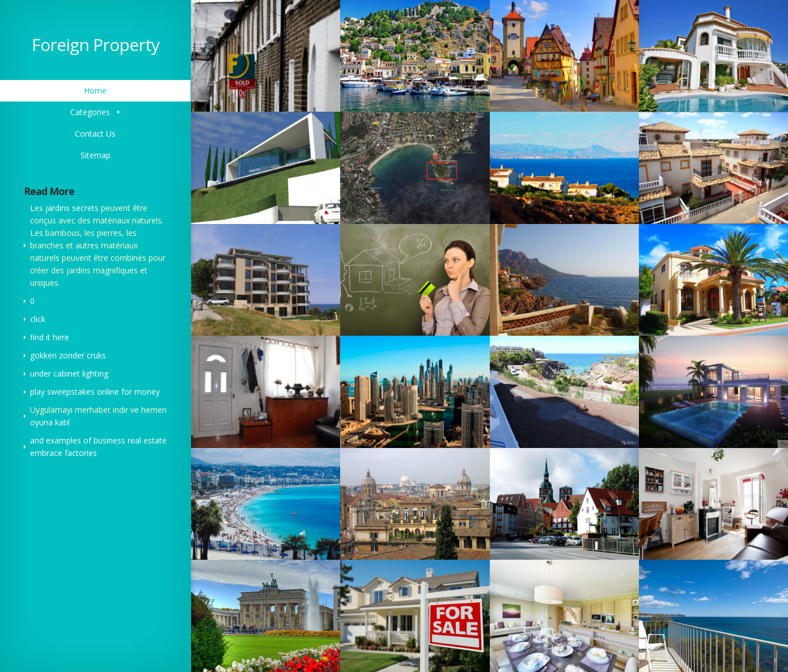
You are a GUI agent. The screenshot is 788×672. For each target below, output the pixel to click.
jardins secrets (72, 208)
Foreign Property (96, 45)
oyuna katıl (50, 422)
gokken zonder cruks (68, 355)
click (38, 319)
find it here (50, 337)
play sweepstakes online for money (95, 392)
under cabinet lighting (69, 373)
